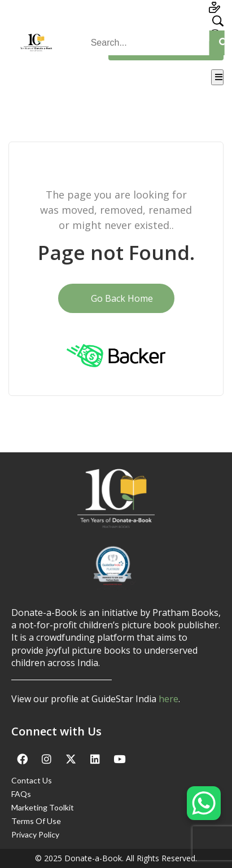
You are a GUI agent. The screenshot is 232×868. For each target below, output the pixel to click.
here (168, 699)
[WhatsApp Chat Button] (204, 803)
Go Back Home (116, 298)
